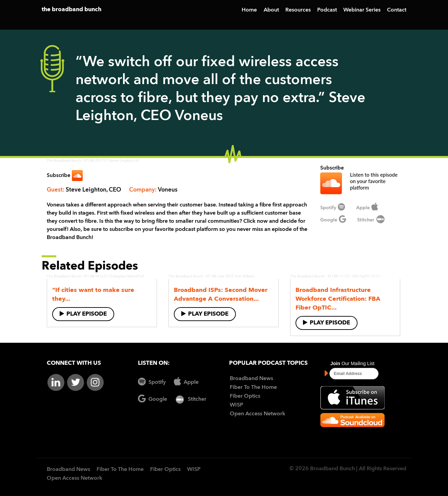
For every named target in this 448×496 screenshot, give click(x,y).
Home (249, 10)
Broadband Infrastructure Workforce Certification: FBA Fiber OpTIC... (338, 299)
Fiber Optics (245, 396)
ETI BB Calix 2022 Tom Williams (230, 276)
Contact (397, 10)
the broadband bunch (72, 10)
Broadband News (251, 379)
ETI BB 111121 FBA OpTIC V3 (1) (354, 276)
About (271, 10)
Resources (298, 10)
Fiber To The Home (253, 388)
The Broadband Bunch (64, 161)
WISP (237, 405)
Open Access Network (258, 414)
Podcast (327, 10)
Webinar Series (362, 10)
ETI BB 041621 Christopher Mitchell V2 (114, 276)
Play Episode (83, 314)
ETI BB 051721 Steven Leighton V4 (111, 161)
